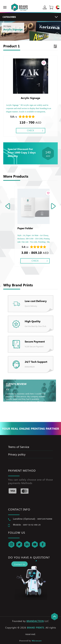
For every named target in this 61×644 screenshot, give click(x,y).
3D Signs (7, 26)
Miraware (37, 641)
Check (30, 130)
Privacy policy (17, 454)
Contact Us (20, 564)
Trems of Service (19, 447)
